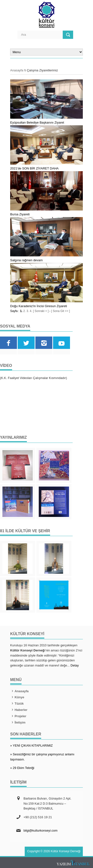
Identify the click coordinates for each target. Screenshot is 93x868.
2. (24, 311)
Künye (17, 697)
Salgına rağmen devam (26, 260)
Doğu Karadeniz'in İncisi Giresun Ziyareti (39, 306)
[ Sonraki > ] (41, 311)
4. (31, 311)
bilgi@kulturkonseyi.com (40, 830)
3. (28, 311)
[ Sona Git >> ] (60, 311)
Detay (75, 665)
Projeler (18, 716)
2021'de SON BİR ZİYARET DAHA (34, 168)
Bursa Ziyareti (20, 214)
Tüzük (17, 704)
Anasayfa (17, 70)
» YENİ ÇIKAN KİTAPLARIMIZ (31, 746)
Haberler (19, 710)
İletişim (18, 722)
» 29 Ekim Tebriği (22, 768)
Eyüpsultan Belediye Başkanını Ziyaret (37, 122)
